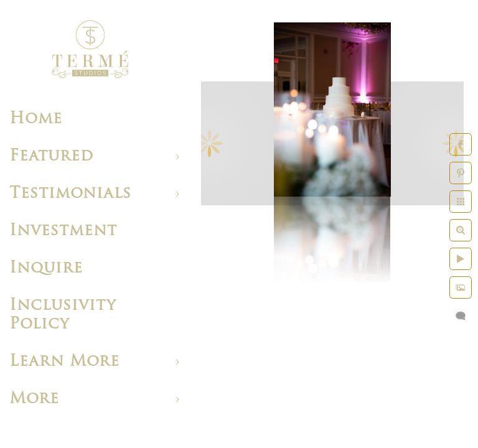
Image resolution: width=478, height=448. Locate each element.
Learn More (64, 362)
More (34, 399)
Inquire (46, 268)
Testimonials (70, 194)
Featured (51, 156)
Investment (63, 231)
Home (36, 119)
